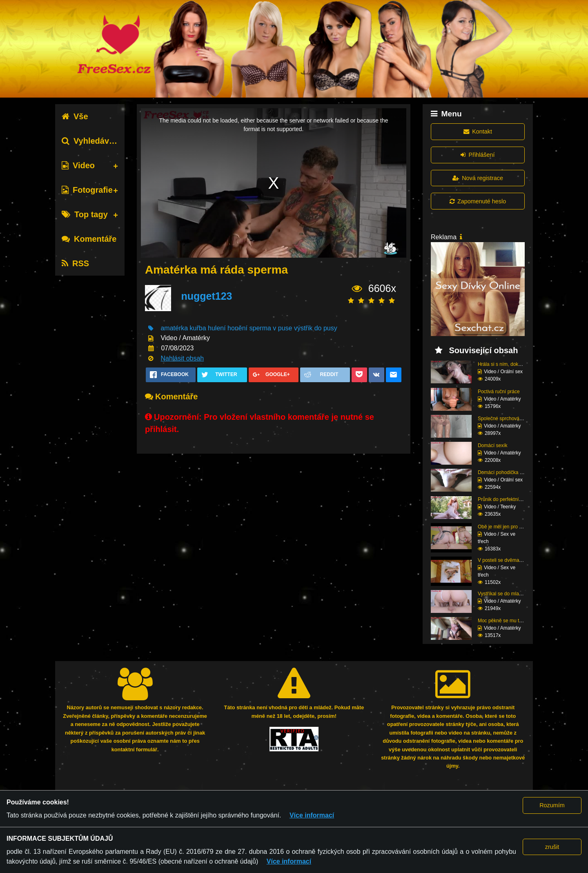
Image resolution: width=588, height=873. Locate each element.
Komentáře (89, 239)
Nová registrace (478, 178)
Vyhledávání (91, 141)
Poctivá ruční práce (499, 392)
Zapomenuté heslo (478, 201)
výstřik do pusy (316, 328)
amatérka (174, 328)
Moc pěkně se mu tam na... (507, 621)
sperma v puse (271, 328)
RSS (75, 263)
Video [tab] (78, 165)
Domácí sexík (493, 445)
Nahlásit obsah (182, 358)
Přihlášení (478, 155)
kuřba (198, 328)
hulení (217, 328)
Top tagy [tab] (85, 214)
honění (237, 328)
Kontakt (478, 131)
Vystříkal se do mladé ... (504, 594)
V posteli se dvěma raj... (504, 560)
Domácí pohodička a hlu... (506, 472)
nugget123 (206, 296)
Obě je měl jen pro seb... (504, 527)
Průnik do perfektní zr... (503, 499)
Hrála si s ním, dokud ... (503, 364)
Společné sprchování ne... (506, 419)
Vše (75, 116)
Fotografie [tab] (87, 190)
